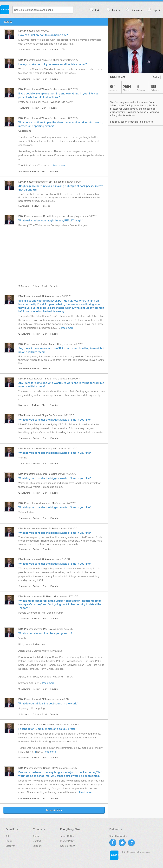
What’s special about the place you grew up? (45, 633)
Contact (37, 841)
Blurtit (5, 10)
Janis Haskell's (49, 474)
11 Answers (24, 286)
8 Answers (24, 758)
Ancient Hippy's (57, 344)
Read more (59, 166)
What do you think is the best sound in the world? (49, 704)
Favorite (54, 50)
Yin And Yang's (57, 182)
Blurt (45, 50)
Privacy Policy (67, 841)
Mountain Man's (50, 503)
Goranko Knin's (51, 725)
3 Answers (24, 619)
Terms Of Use (67, 836)
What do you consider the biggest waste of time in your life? (55, 420)
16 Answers (24, 689)
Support (37, 846)
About (36, 836)
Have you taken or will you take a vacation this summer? (53, 64)
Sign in (154, 10)
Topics (113, 10)
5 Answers (24, 206)
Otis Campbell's (50, 449)
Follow (36, 50)
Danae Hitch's (51, 768)
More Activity (54, 810)
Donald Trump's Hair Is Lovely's (60, 216)
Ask (94, 10)
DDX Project (25, 31)
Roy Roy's (48, 629)
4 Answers (24, 798)
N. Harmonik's (51, 596)
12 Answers (24, 334)
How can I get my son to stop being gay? (43, 35)
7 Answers (24, 108)
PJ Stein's (46, 296)
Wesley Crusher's (50, 60)
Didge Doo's (48, 415)
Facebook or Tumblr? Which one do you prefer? (47, 729)
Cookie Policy (67, 846)
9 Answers (24, 171)
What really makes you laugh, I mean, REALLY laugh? (51, 221)
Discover (134, 10)
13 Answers (24, 50)
